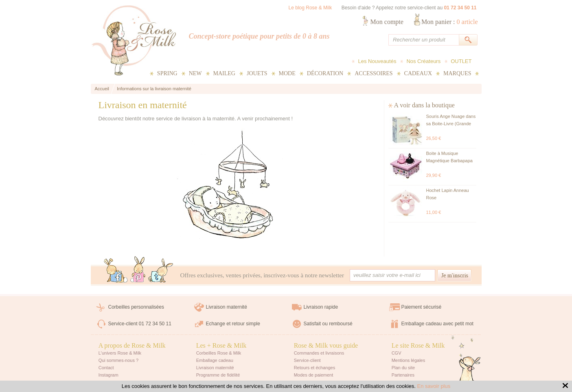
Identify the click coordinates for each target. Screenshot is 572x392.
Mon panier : (450, 22)
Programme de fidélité (218, 375)
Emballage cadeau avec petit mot (437, 324)
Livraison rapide (321, 307)
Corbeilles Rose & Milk (219, 353)
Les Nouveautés (377, 61)
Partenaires (403, 375)
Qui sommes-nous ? (118, 360)
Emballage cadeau (215, 360)
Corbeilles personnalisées (136, 307)
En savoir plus (434, 386)
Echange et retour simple (233, 324)
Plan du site (403, 368)
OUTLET (461, 61)
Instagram (108, 375)
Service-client (307, 360)
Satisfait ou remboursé (328, 324)
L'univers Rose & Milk (120, 353)
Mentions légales (409, 360)
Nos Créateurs (423, 61)
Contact (106, 368)
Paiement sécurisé (422, 307)
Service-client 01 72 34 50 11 (140, 324)
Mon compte (387, 22)
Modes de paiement (314, 375)
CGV (397, 353)
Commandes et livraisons (319, 353)
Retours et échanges (315, 368)
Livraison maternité (227, 307)
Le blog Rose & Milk (310, 8)
